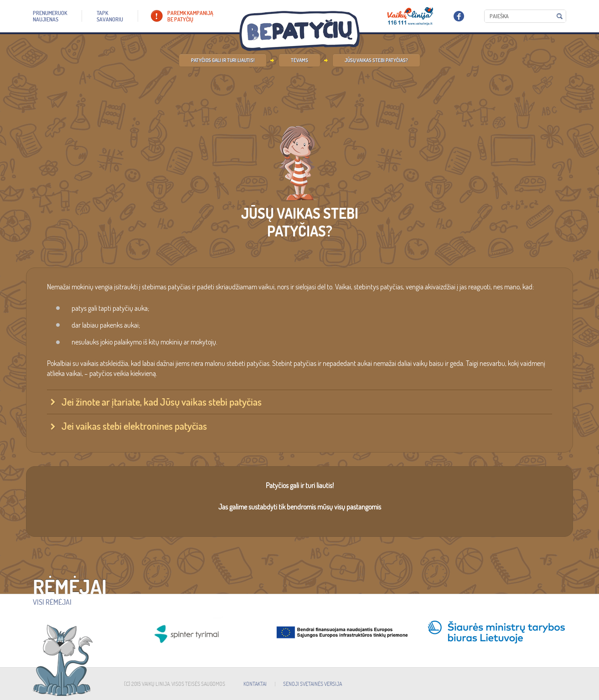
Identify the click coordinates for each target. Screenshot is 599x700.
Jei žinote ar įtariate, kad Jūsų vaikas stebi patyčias (162, 402)
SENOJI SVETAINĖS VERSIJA (312, 684)
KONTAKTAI (255, 684)
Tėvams (299, 60)
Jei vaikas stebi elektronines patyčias (134, 426)
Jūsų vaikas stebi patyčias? (376, 60)
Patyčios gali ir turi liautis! (223, 60)
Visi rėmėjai (52, 602)
